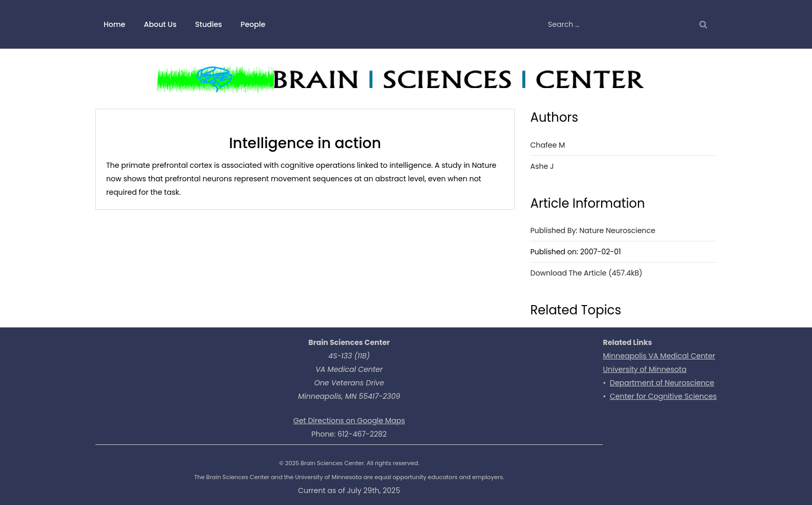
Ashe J (542, 166)
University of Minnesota (644, 369)
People (253, 24)
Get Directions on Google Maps (349, 421)
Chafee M (548, 145)
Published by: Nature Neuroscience (593, 230)
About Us (160, 24)
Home (114, 24)
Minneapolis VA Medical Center (659, 356)
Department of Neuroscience (662, 383)
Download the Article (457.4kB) (586, 273)
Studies (209, 24)
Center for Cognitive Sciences (663, 396)
